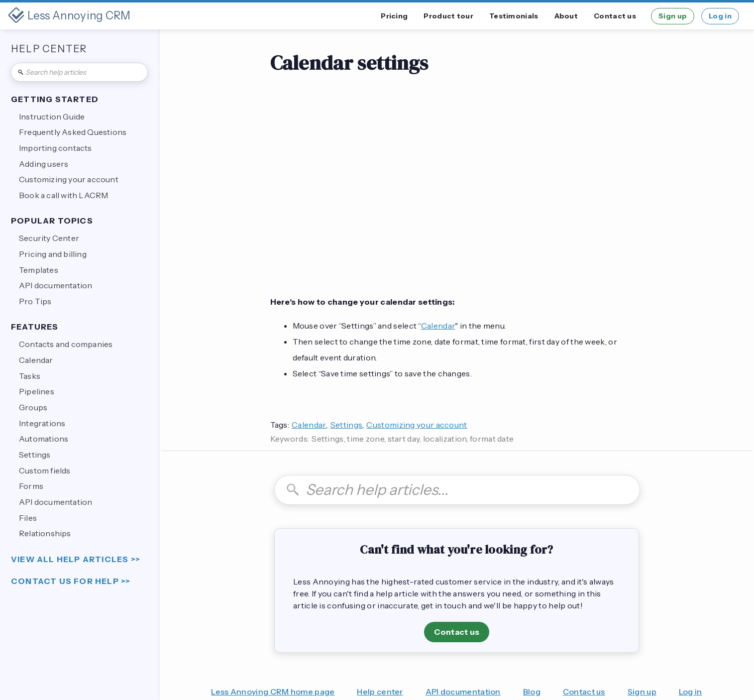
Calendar (438, 326)
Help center (380, 692)
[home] (69, 16)
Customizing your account (417, 425)
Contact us (615, 16)
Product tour (448, 16)
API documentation (463, 692)
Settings (346, 425)
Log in (720, 16)
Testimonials (514, 16)
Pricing (394, 16)
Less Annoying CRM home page (273, 692)
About (566, 16)
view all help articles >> (76, 559)
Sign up (673, 16)
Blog (532, 692)
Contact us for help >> (71, 581)
